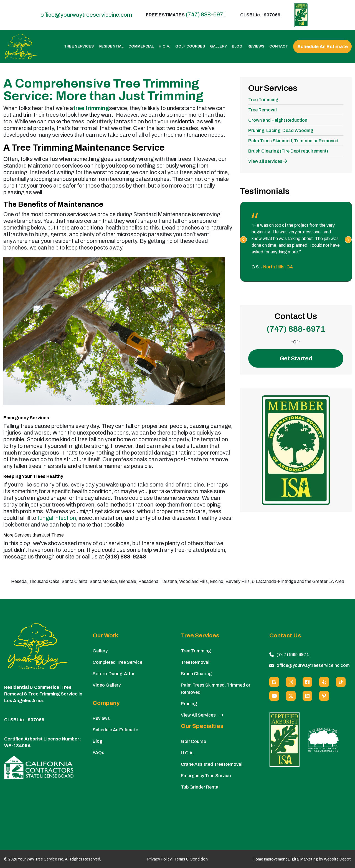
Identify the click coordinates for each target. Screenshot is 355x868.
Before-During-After (114, 674)
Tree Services (79, 47)
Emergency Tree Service (206, 776)
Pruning (189, 704)
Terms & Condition (191, 859)
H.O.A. (164, 47)
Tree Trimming (263, 100)
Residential (111, 47)
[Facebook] (307, 682)
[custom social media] (341, 682)
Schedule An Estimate (323, 47)
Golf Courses (190, 47)
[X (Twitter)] (291, 696)
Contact (279, 47)
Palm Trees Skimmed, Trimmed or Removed (293, 141)
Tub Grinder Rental (200, 787)
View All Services (202, 715)
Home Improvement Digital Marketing (285, 859)
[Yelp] (324, 682)
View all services (268, 161)
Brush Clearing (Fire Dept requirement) (288, 151)
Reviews (256, 47)
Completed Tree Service (117, 662)
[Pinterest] (324, 696)
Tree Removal (263, 110)
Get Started (296, 358)
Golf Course (193, 741)
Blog (237, 47)
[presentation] (243, 240)
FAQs (98, 753)
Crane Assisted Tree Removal (212, 764)
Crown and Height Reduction (278, 120)
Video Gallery (107, 685)
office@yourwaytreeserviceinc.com (86, 15)
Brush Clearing (196, 674)
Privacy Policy (159, 859)
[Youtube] (274, 696)
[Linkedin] (307, 696)
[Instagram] (291, 682)
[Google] (274, 682)
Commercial (141, 47)
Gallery (218, 47)
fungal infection (57, 518)
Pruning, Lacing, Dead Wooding (281, 130)
